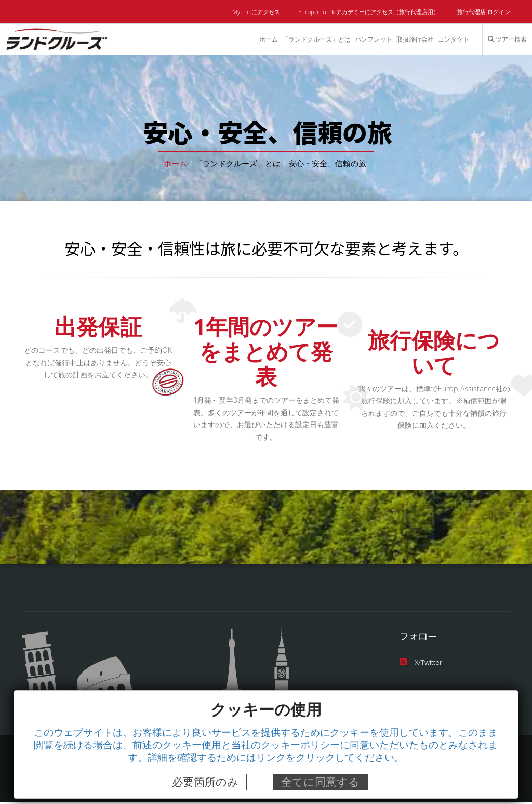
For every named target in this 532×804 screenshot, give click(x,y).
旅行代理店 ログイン (484, 12)
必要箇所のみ (205, 782)
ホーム (268, 39)
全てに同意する (320, 782)
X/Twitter (420, 663)
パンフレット (373, 39)
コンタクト (454, 39)
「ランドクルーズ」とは (315, 39)
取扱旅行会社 (415, 39)
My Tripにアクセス (258, 12)
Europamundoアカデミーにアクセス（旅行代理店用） (369, 12)
